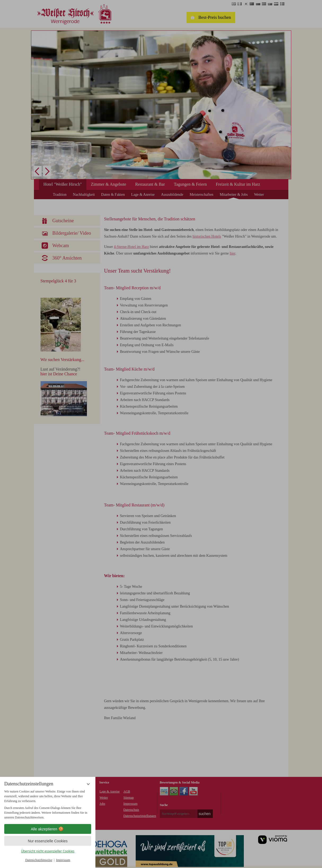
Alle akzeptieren (48, 829)
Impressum (63, 860)
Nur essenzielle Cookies (48, 841)
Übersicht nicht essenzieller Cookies (48, 851)
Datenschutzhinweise (39, 860)
